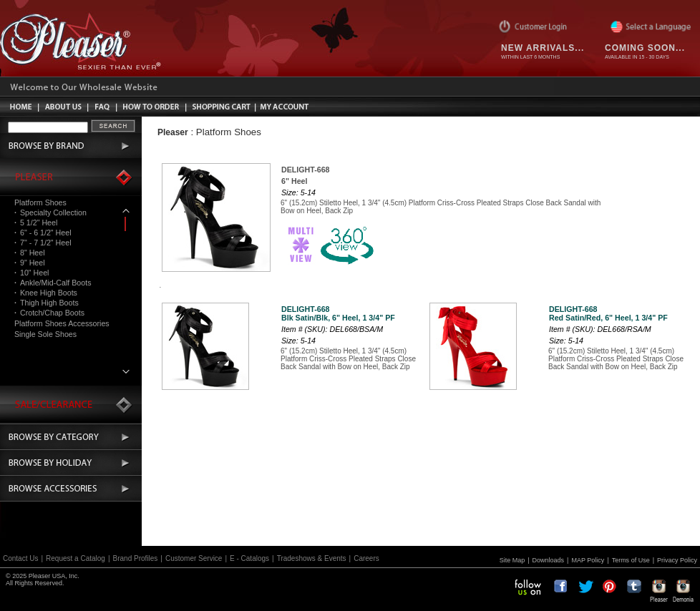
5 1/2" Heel (36, 223)
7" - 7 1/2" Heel (43, 243)
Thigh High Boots (47, 303)
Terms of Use (631, 560)
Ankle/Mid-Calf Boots (53, 283)
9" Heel (30, 263)
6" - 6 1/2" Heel (43, 233)
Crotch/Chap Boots (49, 313)
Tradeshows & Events (312, 558)
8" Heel (30, 253)
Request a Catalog (76, 558)
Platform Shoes (40, 202)
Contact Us (20, 558)
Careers (366, 558)
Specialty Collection (50, 212)
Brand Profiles (136, 558)
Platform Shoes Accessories (62, 323)
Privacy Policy (677, 560)
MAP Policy (588, 560)
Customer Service (194, 558)
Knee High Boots (46, 293)
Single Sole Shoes (45, 334)
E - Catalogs (249, 558)
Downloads (549, 560)
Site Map (512, 560)
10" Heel (31, 273)
